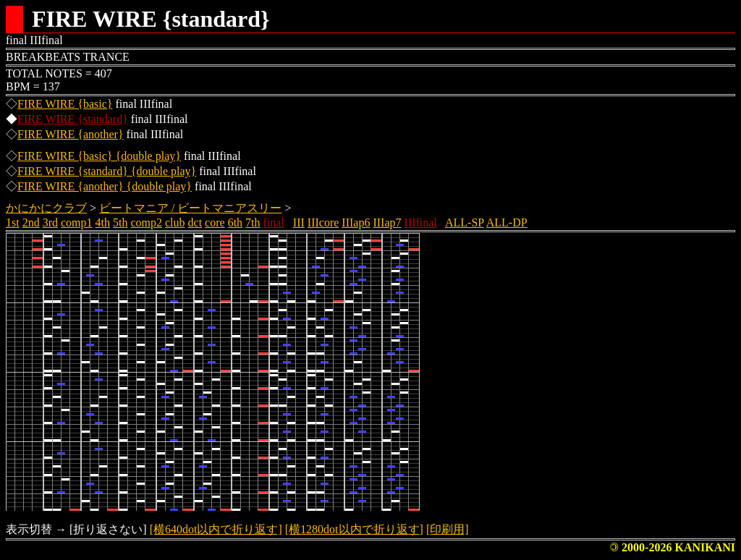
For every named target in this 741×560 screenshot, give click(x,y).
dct (195, 222)
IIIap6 (356, 222)
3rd (50, 222)
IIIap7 (387, 222)
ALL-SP (465, 222)
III (299, 222)
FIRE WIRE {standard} (73, 119)
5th (120, 222)
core (215, 222)
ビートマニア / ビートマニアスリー (190, 208)
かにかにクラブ (46, 208)
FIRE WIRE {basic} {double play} (99, 156)
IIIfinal (421, 222)
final (274, 222)
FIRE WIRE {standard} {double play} (107, 171)
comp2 (146, 222)
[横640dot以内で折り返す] (216, 529)
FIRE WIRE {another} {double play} (105, 186)
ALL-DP (507, 222)
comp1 (77, 222)
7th (253, 222)
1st (13, 222)
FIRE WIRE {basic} (65, 104)
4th (103, 222)
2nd (31, 222)
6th (235, 222)
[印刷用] (448, 529)
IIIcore (323, 222)
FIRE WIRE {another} (71, 134)
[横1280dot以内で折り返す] (354, 529)
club (175, 222)
